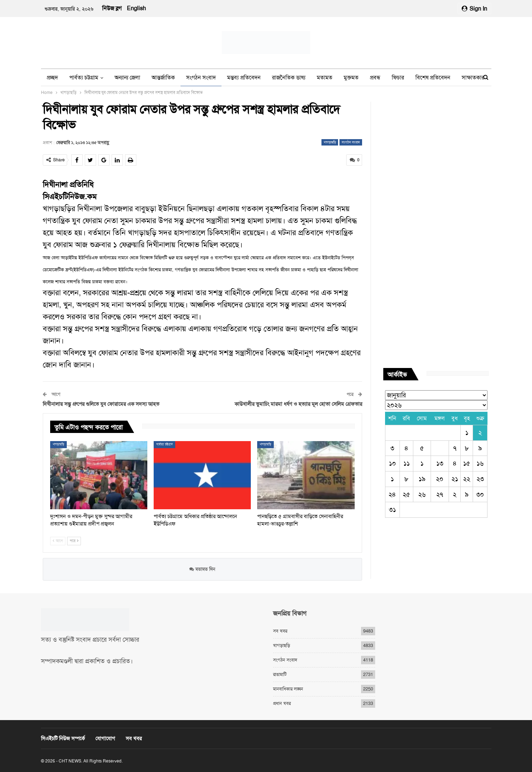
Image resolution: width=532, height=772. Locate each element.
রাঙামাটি (280, 674)
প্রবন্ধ (375, 78)
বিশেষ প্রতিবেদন (433, 78)
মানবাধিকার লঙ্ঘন (288, 689)
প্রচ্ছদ (52, 78)
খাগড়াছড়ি (330, 142)
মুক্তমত (351, 78)
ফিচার (398, 78)
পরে (74, 541)
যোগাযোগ (105, 738)
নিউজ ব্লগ (112, 8)
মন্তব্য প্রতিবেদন (244, 78)
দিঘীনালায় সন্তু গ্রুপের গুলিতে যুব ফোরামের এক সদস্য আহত (101, 404)
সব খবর (280, 631)
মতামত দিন (202, 569)
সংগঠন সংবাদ (201, 78)
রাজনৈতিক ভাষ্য (289, 78)
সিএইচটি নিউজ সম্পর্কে (63, 738)
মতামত (325, 78)
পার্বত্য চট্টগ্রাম (84, 78)
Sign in (474, 9)
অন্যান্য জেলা (127, 78)
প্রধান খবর (282, 703)
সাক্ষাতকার (473, 78)
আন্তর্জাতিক (163, 78)
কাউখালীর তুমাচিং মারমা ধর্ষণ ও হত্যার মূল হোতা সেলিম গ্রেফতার (298, 404)
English (136, 8)
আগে (58, 541)
